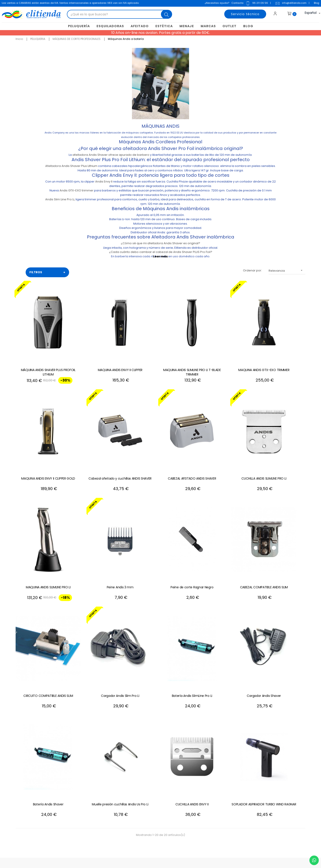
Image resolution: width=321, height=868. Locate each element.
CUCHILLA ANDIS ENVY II (220, 631)
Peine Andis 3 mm (279, 446)
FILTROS (47, 272)
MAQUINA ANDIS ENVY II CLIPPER (101, 354)
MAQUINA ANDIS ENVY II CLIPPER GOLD (279, 356)
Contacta (237, 3)
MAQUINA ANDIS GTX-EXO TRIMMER (220, 354)
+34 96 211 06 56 (287, 720)
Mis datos (183, 770)
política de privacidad (278, 784)
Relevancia (287, 270)
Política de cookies (128, 784)
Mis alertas (184, 804)
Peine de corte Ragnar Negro (42, 538)
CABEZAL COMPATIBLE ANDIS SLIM (101, 538)
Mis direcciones (187, 777)
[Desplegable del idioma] (308, 14)
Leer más (160, 256)
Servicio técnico (244, 14)
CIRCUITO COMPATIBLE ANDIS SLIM (160, 538)
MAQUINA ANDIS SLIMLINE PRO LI (220, 446)
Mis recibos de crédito (192, 797)
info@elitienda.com (290, 4)
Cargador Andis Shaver (42, 631)
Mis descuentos (187, 790)
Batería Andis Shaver (101, 631)
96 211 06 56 (256, 4)
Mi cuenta (183, 764)
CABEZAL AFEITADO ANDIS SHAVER (101, 446)
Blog (316, 3)
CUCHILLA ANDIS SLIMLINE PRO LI (161, 446)
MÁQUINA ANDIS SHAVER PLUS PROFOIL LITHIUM (42, 356)
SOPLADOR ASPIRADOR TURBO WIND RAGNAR (279, 633)
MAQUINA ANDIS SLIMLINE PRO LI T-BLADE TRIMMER (160, 356)
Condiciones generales (131, 777)
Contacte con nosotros (131, 764)
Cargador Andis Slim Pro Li (220, 538)
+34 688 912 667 (77, 824)
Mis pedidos (185, 784)
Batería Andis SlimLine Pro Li (279, 538)
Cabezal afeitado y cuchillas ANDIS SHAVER (42, 448)
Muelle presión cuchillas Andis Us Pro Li (160, 633)
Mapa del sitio (124, 797)
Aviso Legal (122, 770)
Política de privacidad (130, 790)
